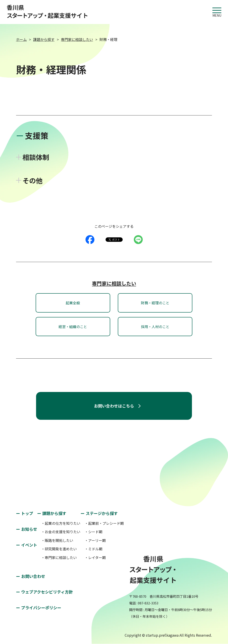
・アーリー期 (95, 540)
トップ (27, 513)
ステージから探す (102, 513)
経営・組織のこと (73, 327)
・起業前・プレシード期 (104, 523)
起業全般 (73, 303)
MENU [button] (217, 10)
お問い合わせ (33, 576)
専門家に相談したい (77, 39)
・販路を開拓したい (57, 540)
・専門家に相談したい (59, 557)
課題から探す (44, 39)
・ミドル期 (94, 549)
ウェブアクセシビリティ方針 (47, 592)
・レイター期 (95, 557)
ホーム (21, 39)
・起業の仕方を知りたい (61, 523)
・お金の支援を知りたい (61, 532)
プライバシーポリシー (41, 608)
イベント (29, 545)
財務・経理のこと (155, 303)
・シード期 (94, 532)
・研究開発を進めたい (59, 549)
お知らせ (29, 529)
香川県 (47, 11)
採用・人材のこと (155, 327)
